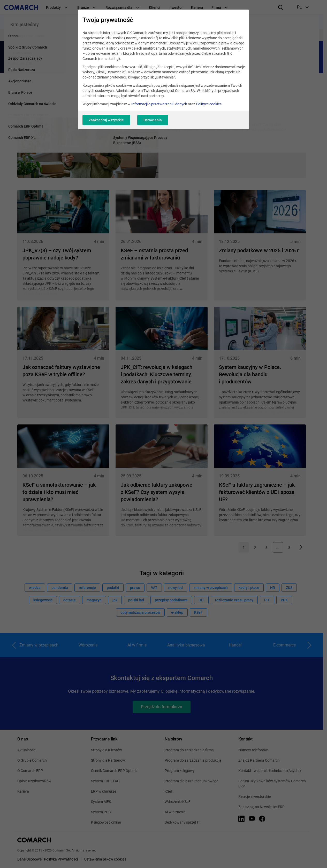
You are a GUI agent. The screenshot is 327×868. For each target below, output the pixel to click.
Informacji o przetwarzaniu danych (159, 104)
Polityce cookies (209, 104)
